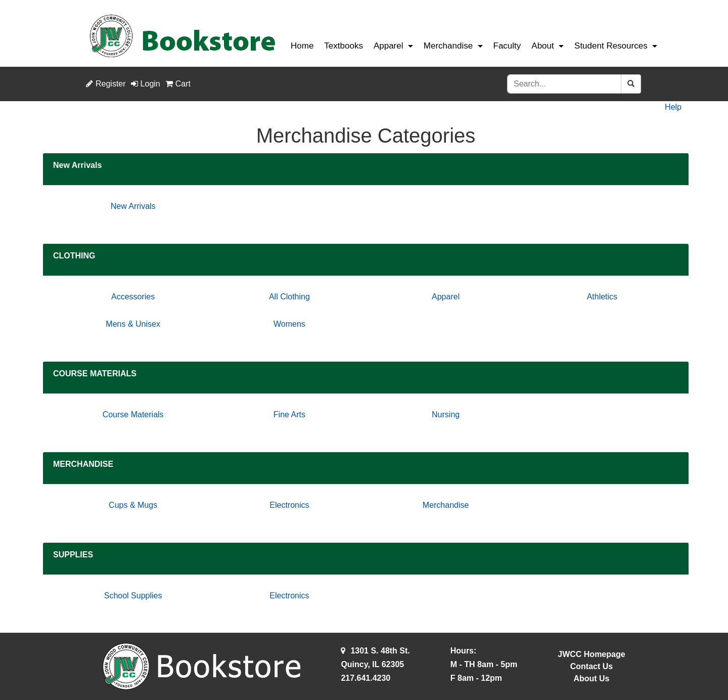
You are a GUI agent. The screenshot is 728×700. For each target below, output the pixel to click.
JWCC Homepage (591, 654)
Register (106, 84)
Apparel (389, 46)
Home (302, 46)
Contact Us (591, 666)
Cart (178, 84)
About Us (591, 679)
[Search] (564, 84)
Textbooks (344, 46)
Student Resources (611, 46)
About (542, 46)
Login (146, 84)
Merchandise (448, 46)
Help (673, 107)
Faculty (507, 46)
